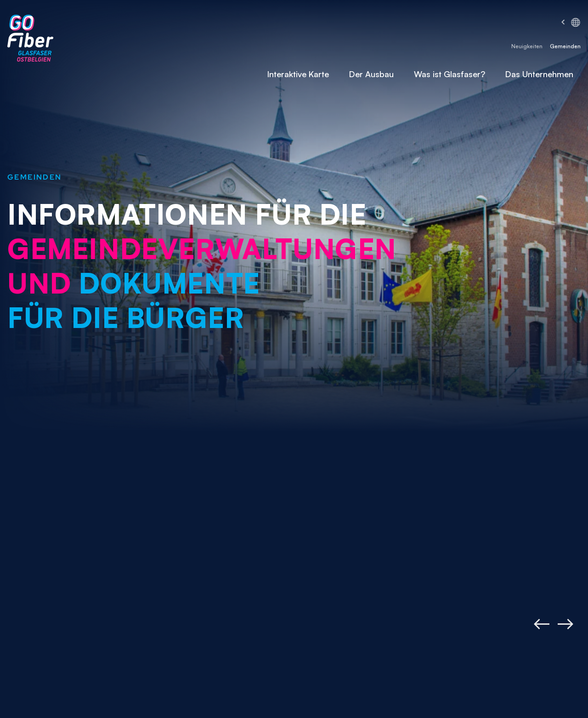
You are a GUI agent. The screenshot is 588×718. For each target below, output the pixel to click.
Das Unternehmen (539, 74)
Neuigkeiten (527, 46)
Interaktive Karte (298, 74)
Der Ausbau (371, 74)
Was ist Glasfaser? (449, 74)
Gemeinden (565, 46)
